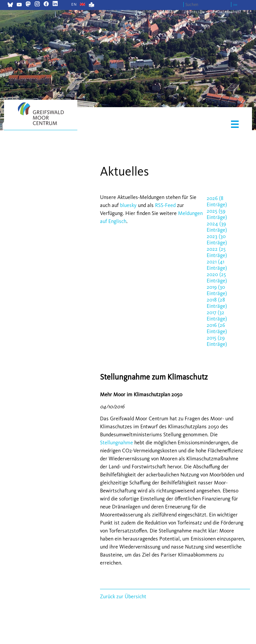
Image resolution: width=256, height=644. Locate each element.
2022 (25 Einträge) (217, 252)
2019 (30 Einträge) (217, 290)
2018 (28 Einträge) (217, 303)
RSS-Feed (165, 205)
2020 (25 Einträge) (217, 277)
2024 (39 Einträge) (217, 227)
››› (235, 5)
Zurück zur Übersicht (123, 596)
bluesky (128, 205)
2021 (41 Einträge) (217, 265)
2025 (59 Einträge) (217, 214)
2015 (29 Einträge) (217, 341)
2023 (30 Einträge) (217, 239)
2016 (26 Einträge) (217, 328)
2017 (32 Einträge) (217, 315)
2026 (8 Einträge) (217, 201)
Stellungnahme (116, 443)
